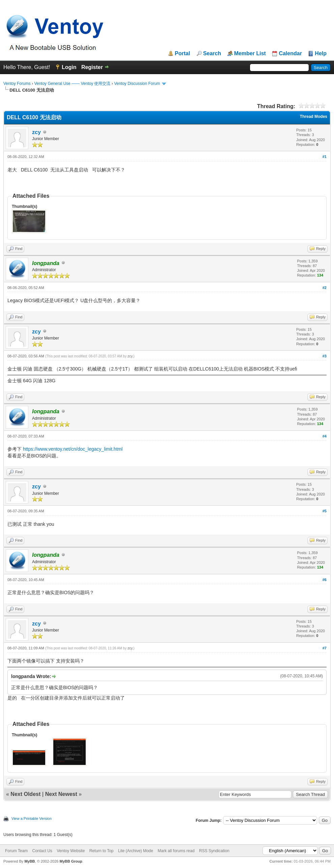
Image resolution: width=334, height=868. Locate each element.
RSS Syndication (214, 851)
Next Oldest (25, 794)
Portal (182, 54)
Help (321, 54)
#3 (325, 356)
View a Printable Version (32, 818)
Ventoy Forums (17, 84)
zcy (36, 132)
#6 (325, 580)
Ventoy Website (71, 851)
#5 (325, 511)
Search (212, 54)
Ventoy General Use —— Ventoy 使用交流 (72, 84)
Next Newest (61, 794)
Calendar (290, 54)
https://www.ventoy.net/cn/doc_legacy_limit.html (73, 449)
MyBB (30, 861)
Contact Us (42, 851)
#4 (325, 436)
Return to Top (102, 851)
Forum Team (16, 851)
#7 (325, 648)
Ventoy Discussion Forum (137, 84)
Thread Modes (314, 117)
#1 (325, 157)
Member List (250, 54)
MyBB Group (71, 861)
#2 (325, 288)
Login (69, 67)
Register (92, 67)
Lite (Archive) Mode (136, 851)
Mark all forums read (176, 851)
